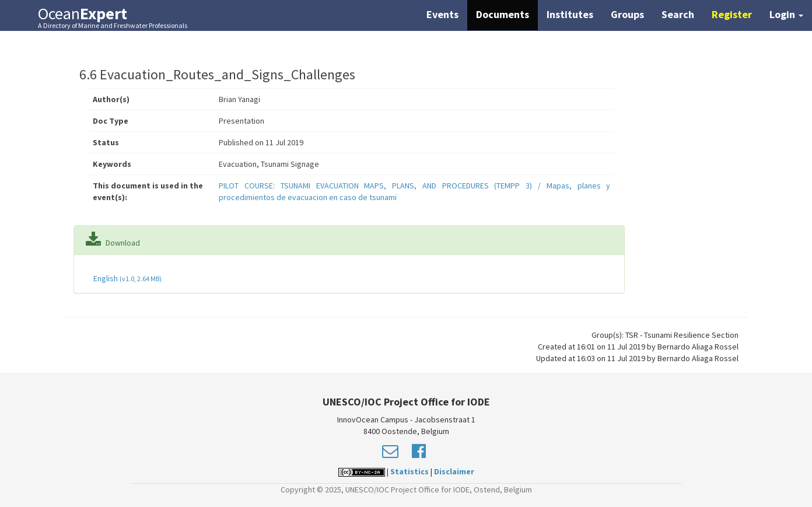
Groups (627, 14)
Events (442, 14)
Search (678, 14)
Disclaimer (454, 471)
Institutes (570, 14)
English (127, 278)
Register (732, 14)
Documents (503, 14)
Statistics (409, 471)
